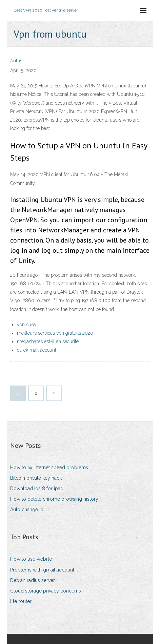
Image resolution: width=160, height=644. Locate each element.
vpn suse (26, 325)
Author (17, 61)
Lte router (21, 601)
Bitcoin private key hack (36, 478)
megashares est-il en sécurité (48, 341)
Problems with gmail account (42, 570)
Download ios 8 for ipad (37, 489)
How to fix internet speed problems (49, 468)
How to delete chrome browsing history (54, 499)
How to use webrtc (31, 559)
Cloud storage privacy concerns (46, 591)
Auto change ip (27, 510)
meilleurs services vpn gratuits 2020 (55, 333)
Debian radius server (33, 580)
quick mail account (37, 350)
